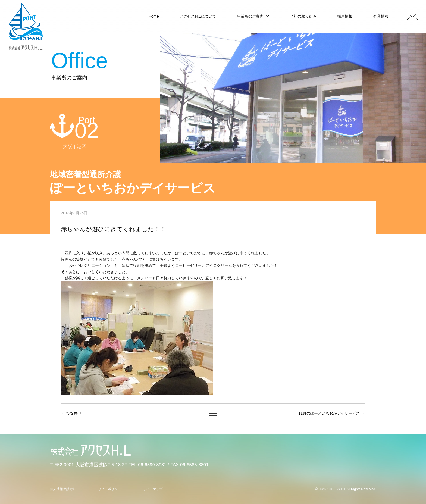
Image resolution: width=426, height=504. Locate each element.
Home (154, 16)
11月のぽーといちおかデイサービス (329, 413)
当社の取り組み (303, 16)
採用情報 (345, 16)
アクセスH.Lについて (198, 16)
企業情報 (381, 16)
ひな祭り (74, 413)
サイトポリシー (109, 489)
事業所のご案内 (250, 16)
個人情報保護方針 (63, 489)
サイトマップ (153, 489)
